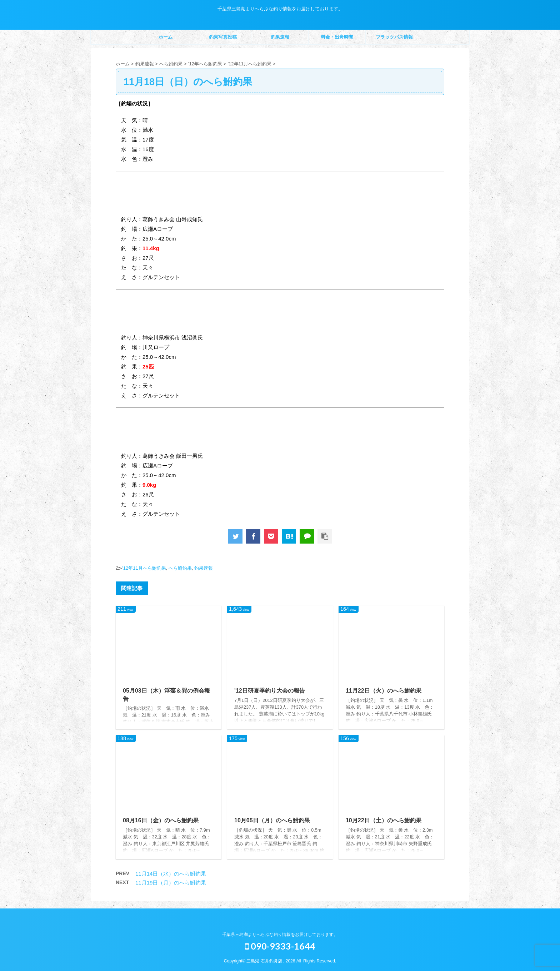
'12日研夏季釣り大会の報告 (270, 691)
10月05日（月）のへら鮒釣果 (272, 820)
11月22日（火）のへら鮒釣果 (384, 691)
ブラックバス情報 (394, 37)
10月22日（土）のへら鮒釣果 (384, 820)
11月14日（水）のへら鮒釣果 (171, 874)
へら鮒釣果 (180, 568)
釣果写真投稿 (223, 37)
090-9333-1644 (280, 946)
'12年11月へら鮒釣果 (144, 568)
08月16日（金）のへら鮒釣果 (161, 820)
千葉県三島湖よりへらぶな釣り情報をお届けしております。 (280, 935)
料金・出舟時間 (337, 37)
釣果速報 (280, 37)
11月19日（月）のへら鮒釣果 (171, 883)
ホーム (166, 37)
